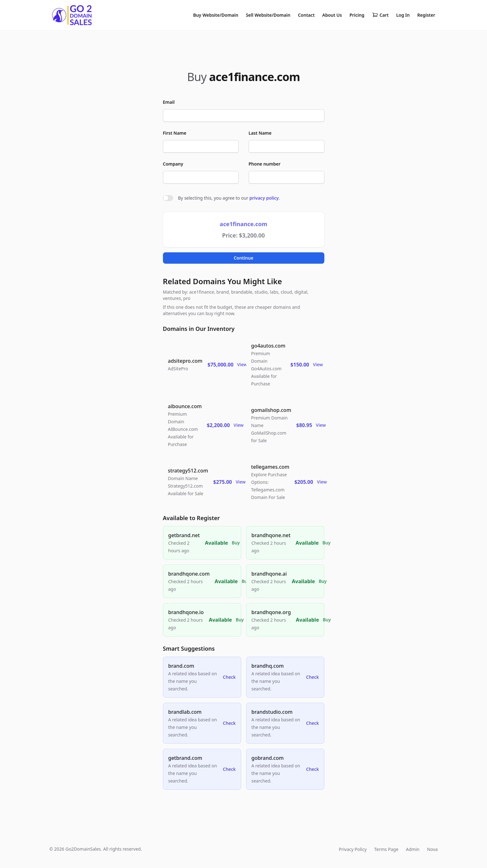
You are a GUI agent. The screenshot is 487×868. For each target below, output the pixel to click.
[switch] (168, 198)
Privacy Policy (353, 849)
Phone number (265, 164)
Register (426, 15)
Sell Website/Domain (268, 15)
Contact (306, 15)
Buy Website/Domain (216, 15)
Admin (413, 849)
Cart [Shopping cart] (380, 15)
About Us (332, 15)
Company (173, 164)
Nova (432, 849)
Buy (236, 543)
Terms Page (386, 849)
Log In (403, 15)
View (242, 364)
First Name (175, 133)
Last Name (260, 133)
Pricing (357, 15)
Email (169, 102)
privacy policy (264, 198)
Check (229, 677)
